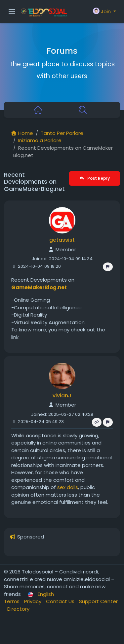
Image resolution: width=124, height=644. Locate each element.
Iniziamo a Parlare (40, 140)
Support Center (98, 601)
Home (22, 133)
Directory (18, 609)
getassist (62, 240)
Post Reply (94, 178)
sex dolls (68, 487)
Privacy (33, 601)
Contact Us (61, 601)
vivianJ (62, 396)
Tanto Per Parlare (62, 133)
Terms (12, 601)
